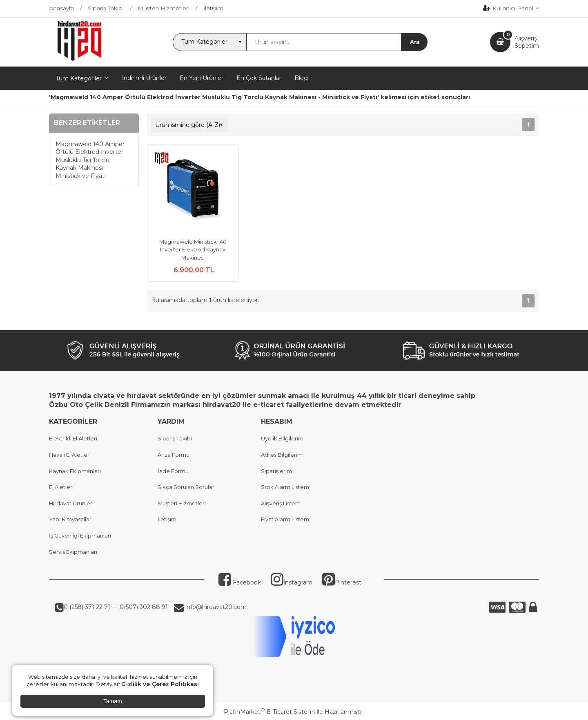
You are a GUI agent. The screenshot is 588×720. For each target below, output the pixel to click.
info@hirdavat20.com (215, 607)
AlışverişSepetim (527, 42)
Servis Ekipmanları (73, 552)
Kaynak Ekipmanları (75, 471)
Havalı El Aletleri (70, 455)
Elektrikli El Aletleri (73, 438)
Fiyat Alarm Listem (285, 519)
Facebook (240, 582)
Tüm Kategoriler (79, 78)
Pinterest (342, 582)
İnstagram (292, 582)
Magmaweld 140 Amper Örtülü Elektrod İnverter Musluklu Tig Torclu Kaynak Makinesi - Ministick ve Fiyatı (90, 160)
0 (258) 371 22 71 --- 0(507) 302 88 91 (116, 607)
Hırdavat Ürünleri (71, 503)
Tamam (113, 701)
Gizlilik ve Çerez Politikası (160, 684)
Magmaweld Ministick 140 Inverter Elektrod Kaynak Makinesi (193, 250)
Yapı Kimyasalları (71, 519)
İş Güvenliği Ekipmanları (80, 536)
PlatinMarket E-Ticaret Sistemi (269, 712)
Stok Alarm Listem (285, 487)
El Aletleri (61, 487)
